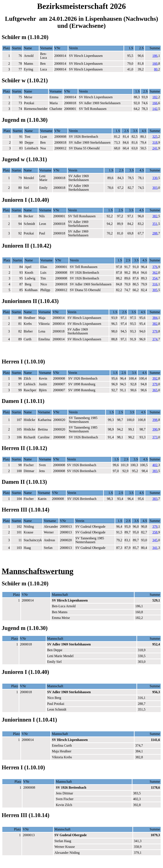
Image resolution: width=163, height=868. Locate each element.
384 (155, 318)
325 (155, 137)
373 (155, 437)
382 (155, 216)
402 (155, 465)
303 (155, 188)
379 (155, 331)
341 (155, 548)
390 (155, 429)
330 (155, 178)
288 (155, 233)
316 (155, 284)
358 (155, 532)
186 (155, 56)
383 (155, 471)
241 (155, 148)
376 (155, 267)
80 (156, 69)
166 (155, 103)
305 (155, 290)
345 (155, 540)
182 (155, 97)
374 (155, 339)
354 (155, 278)
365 (155, 390)
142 (155, 109)
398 (155, 420)
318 (155, 142)
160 (155, 64)
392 (155, 378)
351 (155, 224)
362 (155, 273)
